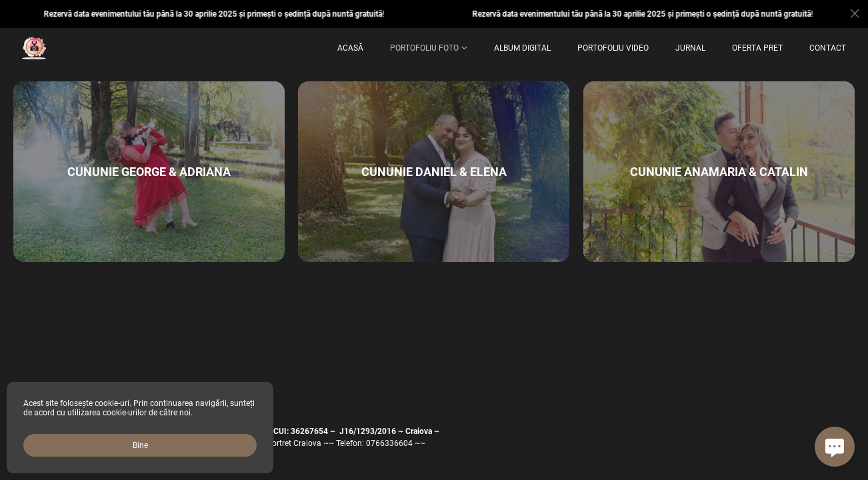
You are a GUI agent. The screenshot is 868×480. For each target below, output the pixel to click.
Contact (828, 48)
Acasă (350, 48)
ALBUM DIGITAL (522, 48)
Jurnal (690, 48)
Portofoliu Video (613, 48)
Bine (140, 445)
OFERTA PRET (757, 48)
